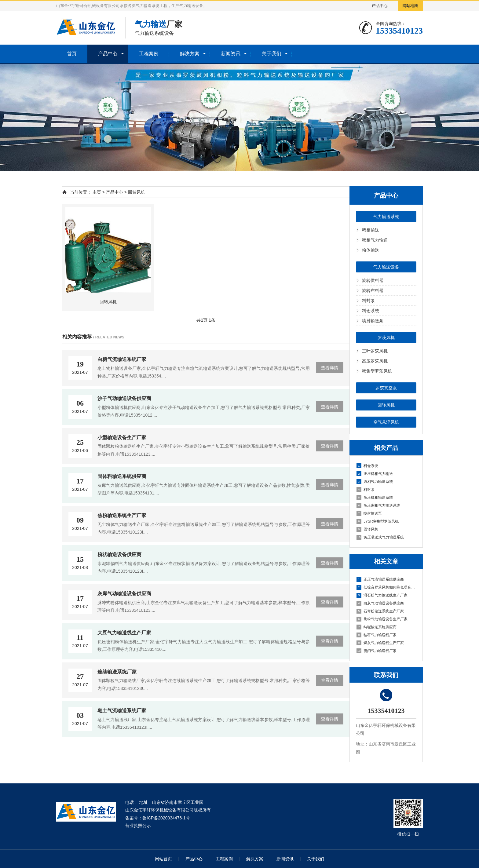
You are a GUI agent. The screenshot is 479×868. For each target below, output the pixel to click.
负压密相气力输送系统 (378, 505)
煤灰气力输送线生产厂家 (380, 643)
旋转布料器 (373, 290)
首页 (72, 54)
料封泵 (368, 301)
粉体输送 (371, 250)
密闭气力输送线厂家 (377, 651)
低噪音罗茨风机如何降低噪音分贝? (386, 587)
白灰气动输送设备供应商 (380, 603)
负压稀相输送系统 (375, 498)
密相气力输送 (375, 240)
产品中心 (380, 6)
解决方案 (190, 54)
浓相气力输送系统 (375, 482)
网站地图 (410, 6)
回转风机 (386, 405)
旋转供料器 (373, 280)
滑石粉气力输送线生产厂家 (382, 595)
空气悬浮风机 (386, 422)
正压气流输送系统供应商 (380, 579)
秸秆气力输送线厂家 (377, 635)
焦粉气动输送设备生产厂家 (382, 619)
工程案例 (149, 54)
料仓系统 (371, 311)
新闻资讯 (231, 54)
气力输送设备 (386, 267)
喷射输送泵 (373, 321)
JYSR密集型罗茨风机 (378, 521)
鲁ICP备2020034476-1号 (166, 818)
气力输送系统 (386, 217)
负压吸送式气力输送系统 (380, 537)
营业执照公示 (138, 826)
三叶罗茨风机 (375, 351)
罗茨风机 (386, 337)
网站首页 (163, 859)
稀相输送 (371, 230)
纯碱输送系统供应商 (377, 627)
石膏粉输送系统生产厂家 (380, 611)
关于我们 (272, 54)
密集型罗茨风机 (377, 371)
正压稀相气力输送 (375, 474)
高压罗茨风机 (375, 361)
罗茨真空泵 (386, 388)
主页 (97, 192)
